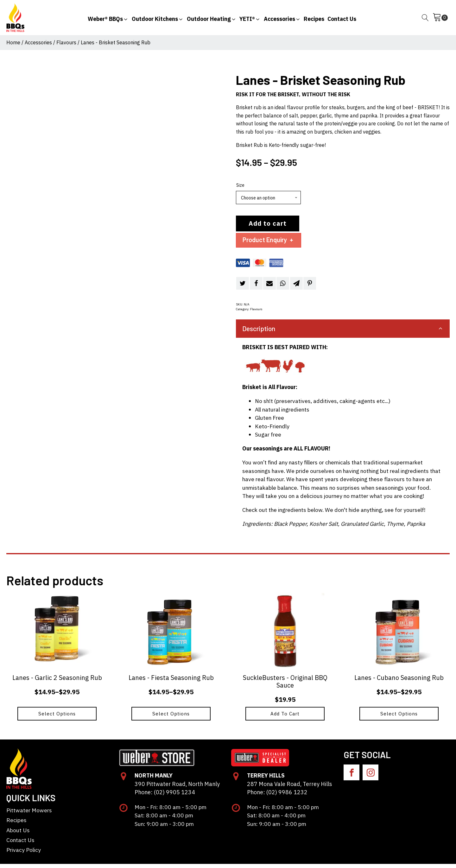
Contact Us (20, 844)
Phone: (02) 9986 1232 (277, 796)
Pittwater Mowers (29, 814)
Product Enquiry (269, 244)
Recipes (16, 824)
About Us (18, 834)
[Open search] (425, 20)
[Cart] (440, 20)
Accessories (38, 47)
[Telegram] (296, 288)
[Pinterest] (310, 288)
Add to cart (268, 227)
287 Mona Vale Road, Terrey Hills (289, 788)
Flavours (66, 47)
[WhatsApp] (283, 288)
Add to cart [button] (285, 718)
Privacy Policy (24, 854)
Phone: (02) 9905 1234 (164, 796)
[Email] (269, 288)
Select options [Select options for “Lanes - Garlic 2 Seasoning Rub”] (57, 718)
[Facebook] (256, 288)
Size (240, 189)
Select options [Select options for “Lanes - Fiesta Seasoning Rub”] (171, 718)
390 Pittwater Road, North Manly (176, 788)
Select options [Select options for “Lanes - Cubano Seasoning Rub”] (399, 718)
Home (13, 47)
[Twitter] (243, 288)
